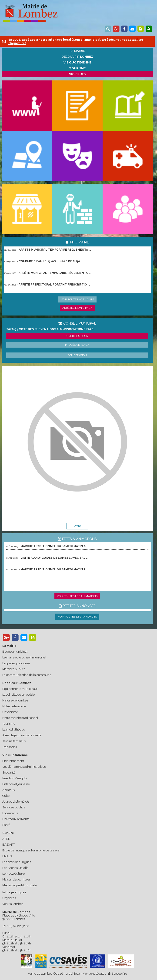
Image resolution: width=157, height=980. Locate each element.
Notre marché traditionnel (20, 718)
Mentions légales (94, 974)
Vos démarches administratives (24, 767)
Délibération (77, 355)
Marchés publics (14, 669)
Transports (10, 747)
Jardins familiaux (14, 741)
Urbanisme (10, 712)
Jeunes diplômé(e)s (16, 802)
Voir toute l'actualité (77, 299)
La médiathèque (14, 729)
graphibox (73, 974)
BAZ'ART (9, 845)
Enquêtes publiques (16, 663)
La (77, 51)
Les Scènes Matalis (15, 868)
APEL (6, 839)
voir (77, 526)
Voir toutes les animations (77, 596)
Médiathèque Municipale (19, 885)
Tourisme (9, 724)
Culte (6, 796)
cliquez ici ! (17, 43)
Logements (10, 813)
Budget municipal (15, 652)
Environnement (13, 761)
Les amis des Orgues (17, 862)
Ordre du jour (77, 336)
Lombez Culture (13, 874)
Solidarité (9, 772)
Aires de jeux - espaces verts (22, 735)
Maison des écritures (16, 879)
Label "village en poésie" (19, 695)
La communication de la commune (27, 675)
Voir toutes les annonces (77, 617)
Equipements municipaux (20, 689)
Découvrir (77, 57)
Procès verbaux (77, 345)
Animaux (9, 790)
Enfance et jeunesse (16, 784)
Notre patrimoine (14, 706)
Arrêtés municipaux (77, 308)
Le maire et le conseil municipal (24, 657)
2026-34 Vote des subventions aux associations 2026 (50, 329)
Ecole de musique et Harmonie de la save (31, 850)
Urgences (9, 898)
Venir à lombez (13, 904)
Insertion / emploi (15, 778)
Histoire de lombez (15, 700)
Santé (6, 825)
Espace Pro (118, 974)
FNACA (7, 856)
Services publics (14, 807)
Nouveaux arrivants (16, 819)
